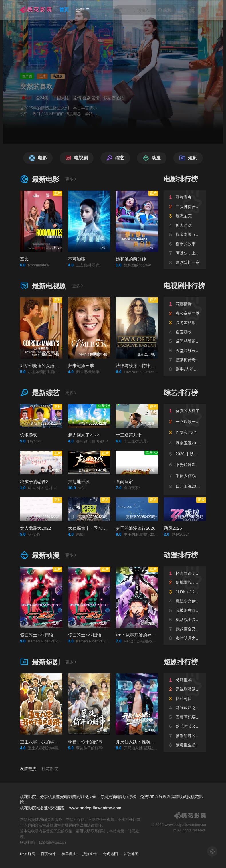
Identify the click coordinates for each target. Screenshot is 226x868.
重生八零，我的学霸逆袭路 (46, 742)
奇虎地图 (110, 854)
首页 (64, 10)
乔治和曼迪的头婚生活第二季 (48, 366)
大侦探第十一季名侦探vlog (94, 528)
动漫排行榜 (181, 555)
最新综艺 (40, 393)
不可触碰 (77, 259)
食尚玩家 (124, 482)
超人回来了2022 (84, 435)
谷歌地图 (131, 854)
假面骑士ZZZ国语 (85, 635)
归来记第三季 (81, 366)
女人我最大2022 (35, 528)
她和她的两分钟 (131, 259)
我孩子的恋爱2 (34, 482)
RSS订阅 (28, 854)
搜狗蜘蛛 (90, 854)
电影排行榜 (181, 179)
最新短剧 (40, 662)
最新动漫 (40, 555)
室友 (24, 259)
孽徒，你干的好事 (85, 742)
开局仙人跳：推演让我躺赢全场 (146, 742)
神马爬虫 (69, 854)
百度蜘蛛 (48, 854)
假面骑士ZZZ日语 (37, 635)
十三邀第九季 (129, 435)
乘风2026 (173, 528)
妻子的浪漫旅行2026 (136, 528)
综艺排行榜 (181, 393)
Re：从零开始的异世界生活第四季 (149, 635)
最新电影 (40, 179)
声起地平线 (79, 482)
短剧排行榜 (181, 662)
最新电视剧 (43, 286)
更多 (71, 179)
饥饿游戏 (29, 435)
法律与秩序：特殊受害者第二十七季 (150, 366)
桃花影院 (50, 769)
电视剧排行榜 (184, 286)
